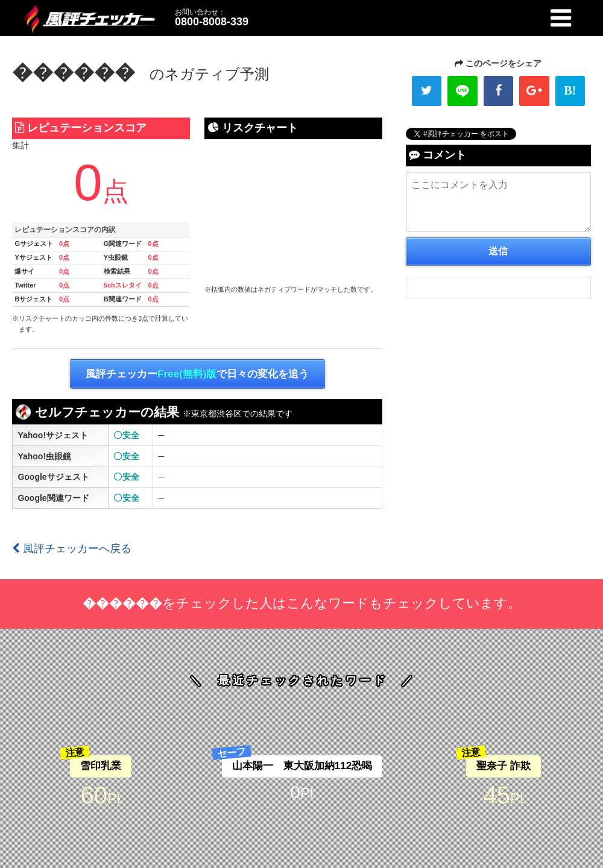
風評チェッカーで (197, 374)
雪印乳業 (101, 766)
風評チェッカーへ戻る (72, 549)
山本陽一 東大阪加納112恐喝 (302, 766)
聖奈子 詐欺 (504, 766)
